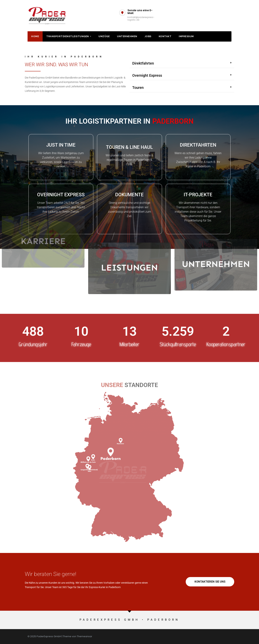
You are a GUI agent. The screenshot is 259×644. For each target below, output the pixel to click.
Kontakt (165, 36)
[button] (182, 63)
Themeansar (84, 636)
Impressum (186, 36)
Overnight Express (147, 75)
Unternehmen (127, 36)
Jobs (148, 36)
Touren (138, 88)
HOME (35, 36)
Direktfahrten (143, 63)
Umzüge (104, 36)
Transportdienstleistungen (69, 36)
